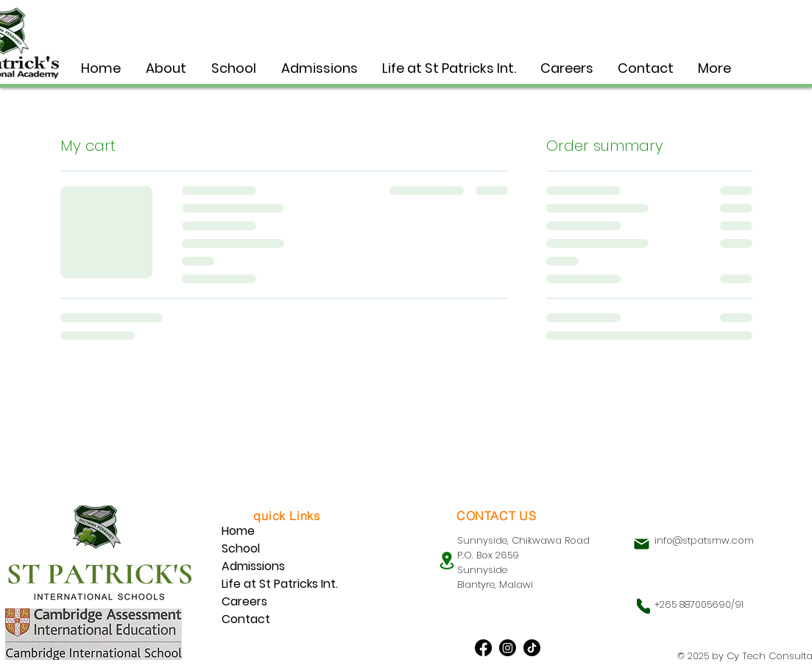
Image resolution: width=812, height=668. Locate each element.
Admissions (253, 566)
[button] (234, 68)
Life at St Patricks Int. (280, 584)
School (241, 548)
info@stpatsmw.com (704, 540)
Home (238, 531)
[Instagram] (508, 648)
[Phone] (643, 606)
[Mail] (642, 544)
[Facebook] (483, 648)
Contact (246, 619)
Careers (244, 601)
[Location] (447, 560)
